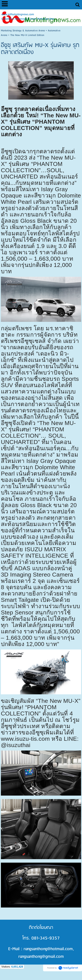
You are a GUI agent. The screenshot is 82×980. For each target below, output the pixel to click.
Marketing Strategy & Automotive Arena (23, 31)
